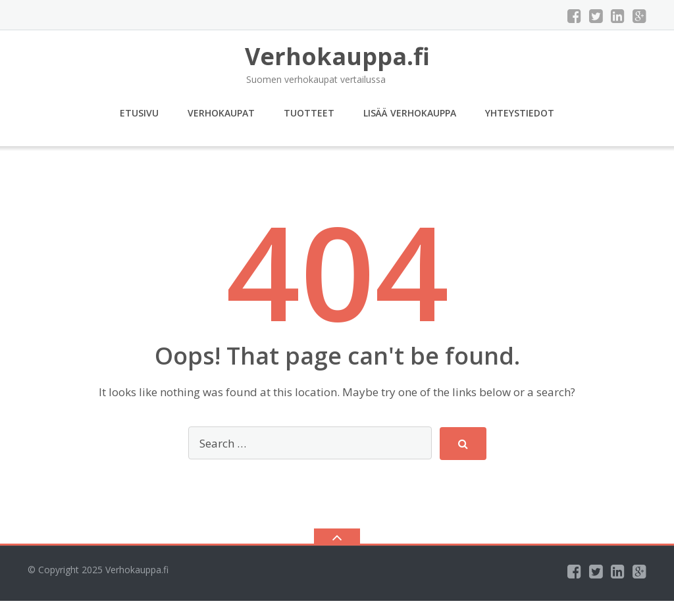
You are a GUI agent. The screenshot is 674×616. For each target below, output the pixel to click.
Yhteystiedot (520, 113)
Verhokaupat (221, 113)
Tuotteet (309, 113)
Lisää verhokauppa (410, 113)
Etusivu (139, 113)
